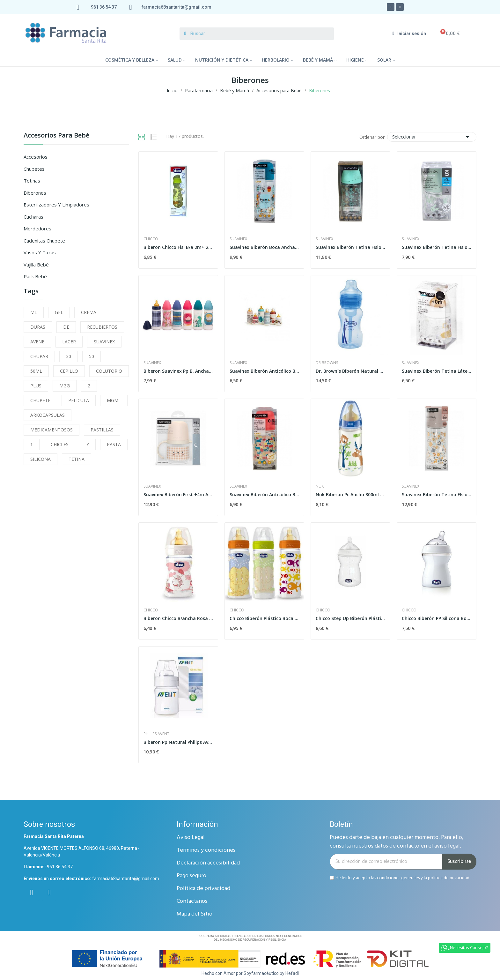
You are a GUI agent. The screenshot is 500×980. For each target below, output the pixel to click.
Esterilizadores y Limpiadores (56, 205)
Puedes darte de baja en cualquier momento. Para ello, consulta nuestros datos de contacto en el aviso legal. (397, 842)
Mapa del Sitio (195, 914)
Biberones (35, 193)
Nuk (320, 486)
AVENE (37, 342)
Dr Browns (327, 363)
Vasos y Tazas (40, 252)
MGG (65, 386)
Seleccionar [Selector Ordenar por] (432, 137)
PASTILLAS (102, 430)
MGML (114, 400)
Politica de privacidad (203, 889)
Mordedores (37, 228)
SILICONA (40, 459)
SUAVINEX (104, 342)
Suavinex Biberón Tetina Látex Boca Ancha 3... (437, 371)
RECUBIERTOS (102, 327)
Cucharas (33, 217)
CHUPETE (40, 400)
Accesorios (36, 157)
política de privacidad (449, 878)
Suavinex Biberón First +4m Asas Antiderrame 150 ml (178, 494)
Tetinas (32, 181)
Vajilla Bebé (36, 265)
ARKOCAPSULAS (48, 415)
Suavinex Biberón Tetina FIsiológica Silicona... (350, 247)
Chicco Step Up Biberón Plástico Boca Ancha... (350, 618)
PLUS (36, 386)
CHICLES (60, 444)
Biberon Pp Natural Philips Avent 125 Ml (178, 742)
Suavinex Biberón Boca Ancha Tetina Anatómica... (264, 247)
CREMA (89, 312)
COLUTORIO (109, 371)
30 (69, 356)
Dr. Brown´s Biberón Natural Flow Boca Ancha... (350, 371)
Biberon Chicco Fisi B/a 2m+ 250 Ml (178, 247)
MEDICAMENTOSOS (51, 430)
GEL (59, 312)
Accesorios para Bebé (56, 136)
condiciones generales (398, 878)
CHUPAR (39, 356)
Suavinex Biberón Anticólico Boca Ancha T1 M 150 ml (264, 371)
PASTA (114, 444)
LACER (69, 342)
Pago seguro (191, 876)
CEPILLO (69, 371)
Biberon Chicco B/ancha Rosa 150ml (178, 618)
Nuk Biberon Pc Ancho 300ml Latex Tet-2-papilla (350, 494)
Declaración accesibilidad (208, 863)
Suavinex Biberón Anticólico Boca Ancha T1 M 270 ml (264, 494)
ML (34, 312)
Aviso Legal (191, 838)
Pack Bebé (35, 276)
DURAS (38, 327)
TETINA (77, 459)
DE (66, 327)
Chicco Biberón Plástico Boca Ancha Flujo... (264, 618)
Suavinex (238, 239)
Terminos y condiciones (206, 850)
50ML (36, 371)
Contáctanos (192, 901)
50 (92, 356)
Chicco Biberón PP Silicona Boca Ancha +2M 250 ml (437, 618)
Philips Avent (156, 734)
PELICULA (79, 400)
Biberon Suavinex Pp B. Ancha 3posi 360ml (178, 371)
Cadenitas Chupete (44, 241)
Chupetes (34, 169)
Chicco (151, 239)
